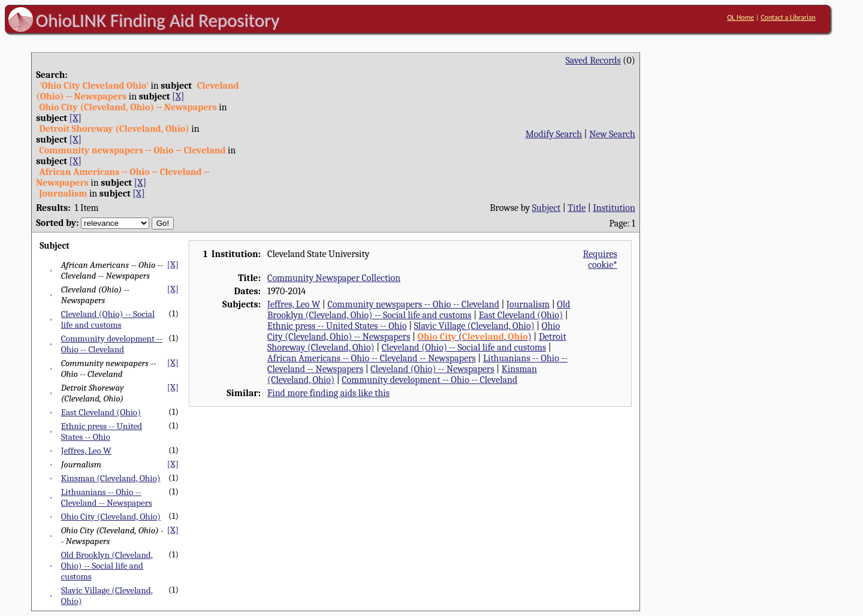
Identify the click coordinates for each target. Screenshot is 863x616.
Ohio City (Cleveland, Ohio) (111, 517)
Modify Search (554, 134)
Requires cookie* (600, 259)
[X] (178, 96)
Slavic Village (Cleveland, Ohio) (474, 326)
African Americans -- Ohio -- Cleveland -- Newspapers (372, 358)
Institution (614, 208)
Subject (546, 208)
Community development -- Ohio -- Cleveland (112, 344)
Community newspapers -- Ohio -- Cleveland (413, 304)
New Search (612, 134)
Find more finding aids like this (328, 393)
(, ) (475, 337)
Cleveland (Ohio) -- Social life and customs (108, 319)
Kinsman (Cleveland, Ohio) (111, 478)
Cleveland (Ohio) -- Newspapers (432, 369)
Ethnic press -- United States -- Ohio (102, 431)
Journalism (528, 304)
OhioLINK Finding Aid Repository (158, 20)
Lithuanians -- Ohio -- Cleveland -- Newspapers (107, 497)
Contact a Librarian (788, 17)
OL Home (740, 17)
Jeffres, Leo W (86, 451)
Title (577, 208)
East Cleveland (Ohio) (101, 412)
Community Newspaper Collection (334, 278)
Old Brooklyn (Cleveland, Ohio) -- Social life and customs (107, 566)
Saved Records (593, 61)
